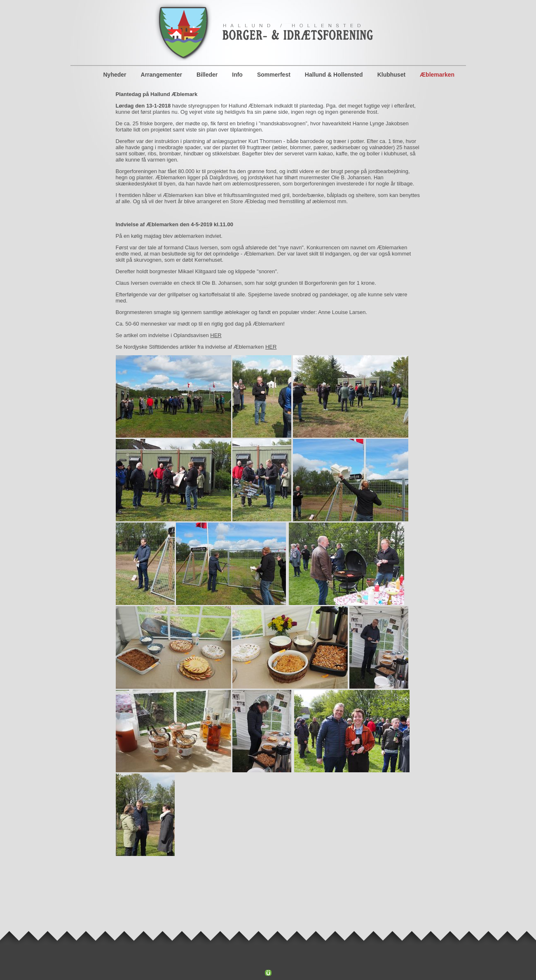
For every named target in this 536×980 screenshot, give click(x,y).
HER (216, 335)
